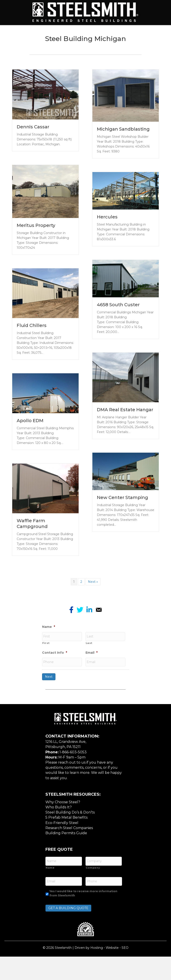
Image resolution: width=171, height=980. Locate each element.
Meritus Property (36, 255)
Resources (85, 47)
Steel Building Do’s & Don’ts (70, 839)
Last (89, 672)
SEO (125, 971)
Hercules (107, 247)
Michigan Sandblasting (123, 159)
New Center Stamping (122, 528)
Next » (93, 612)
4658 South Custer (118, 335)
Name (49, 657)
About (40, 32)
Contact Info (55, 681)
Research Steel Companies (69, 855)
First (46, 672)
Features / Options (136, 32)
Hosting (97, 971)
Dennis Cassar (33, 157)
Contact (113, 47)
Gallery (58, 47)
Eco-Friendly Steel (62, 850)
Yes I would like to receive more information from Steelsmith (83, 917)
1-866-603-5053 (73, 779)
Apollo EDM (30, 451)
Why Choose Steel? (63, 829)
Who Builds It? (59, 834)
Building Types (69, 32)
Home (21, 32)
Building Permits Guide (66, 860)
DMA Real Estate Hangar (125, 440)
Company (93, 893)
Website (112, 971)
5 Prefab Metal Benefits (66, 844)
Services (100, 32)
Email (92, 681)
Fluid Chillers (32, 356)
